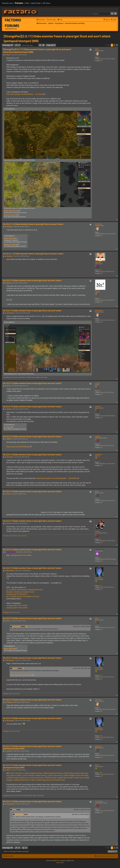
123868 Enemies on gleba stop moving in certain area (63, 778)
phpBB (54, 861)
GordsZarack (99, 310)
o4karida (98, 406)
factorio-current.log (11, 215)
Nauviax (98, 291)
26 (100, 462)
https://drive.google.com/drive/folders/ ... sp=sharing (25, 94)
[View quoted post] (27, 627)
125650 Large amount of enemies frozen (51, 780)
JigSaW (97, 436)
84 (100, 539)
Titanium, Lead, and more (20, 536)
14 (100, 558)
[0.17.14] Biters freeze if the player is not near (23, 596)
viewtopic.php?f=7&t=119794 (17, 608)
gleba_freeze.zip (10, 649)
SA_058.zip (8, 427)
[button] (117, 45)
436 (100, 270)
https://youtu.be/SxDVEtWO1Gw (18, 447)
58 (100, 444)
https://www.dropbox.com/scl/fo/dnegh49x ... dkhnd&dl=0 (57, 478)
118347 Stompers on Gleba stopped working (25, 773)
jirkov (97, 491)
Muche (97, 765)
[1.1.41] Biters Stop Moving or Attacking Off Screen (25, 590)
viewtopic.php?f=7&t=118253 (17, 605)
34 (100, 298)
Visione (97, 383)
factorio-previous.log (11, 211)
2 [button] (115, 45)
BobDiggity (6, 612)
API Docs (47, 3)
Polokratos (98, 224)
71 (100, 809)
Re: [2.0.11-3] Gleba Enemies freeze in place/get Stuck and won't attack (33, 224)
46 (100, 391)
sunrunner (98, 746)
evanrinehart (99, 801)
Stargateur (98, 262)
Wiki (27, 3)
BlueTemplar (99, 578)
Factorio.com (7, 3)
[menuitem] (51, 20)
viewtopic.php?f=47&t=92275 (17, 594)
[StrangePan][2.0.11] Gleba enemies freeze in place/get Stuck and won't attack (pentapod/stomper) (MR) (57, 39)
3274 (101, 586)
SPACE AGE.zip (9, 238)
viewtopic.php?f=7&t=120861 (21, 555)
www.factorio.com (11, 29)
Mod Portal (36, 3)
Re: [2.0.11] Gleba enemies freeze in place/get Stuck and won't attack (32, 280)
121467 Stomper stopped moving (34, 775)
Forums (19, 3)
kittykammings (100, 549)
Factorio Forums (13, 23)
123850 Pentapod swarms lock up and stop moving (25, 778)
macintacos (99, 454)
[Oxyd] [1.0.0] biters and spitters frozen (20, 592)
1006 (101, 773)
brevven (98, 531)
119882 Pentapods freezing (52, 773)
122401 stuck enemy (55, 775)
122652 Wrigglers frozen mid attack (76, 775)
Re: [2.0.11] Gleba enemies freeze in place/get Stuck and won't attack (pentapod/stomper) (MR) (32, 747)
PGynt (97, 49)
